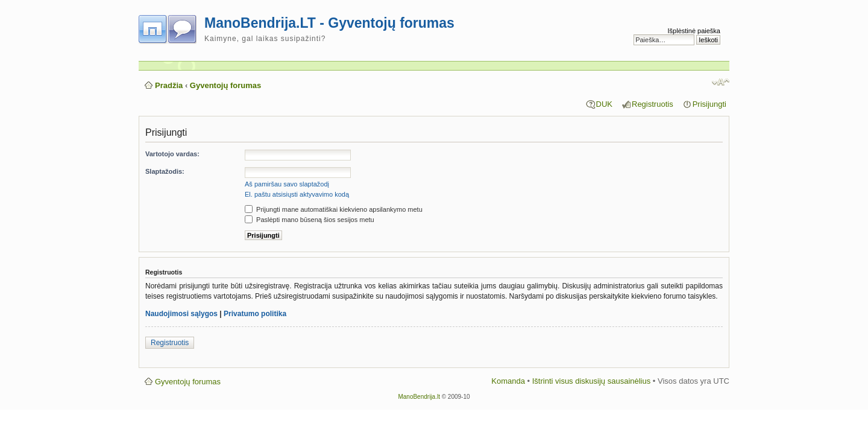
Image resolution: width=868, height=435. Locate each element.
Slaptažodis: (165, 171)
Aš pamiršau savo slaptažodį (287, 184)
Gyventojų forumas (225, 85)
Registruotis (653, 104)
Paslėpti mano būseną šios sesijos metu (310, 220)
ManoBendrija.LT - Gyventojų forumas (329, 23)
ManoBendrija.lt (419, 397)
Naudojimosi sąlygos (181, 314)
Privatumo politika (255, 314)
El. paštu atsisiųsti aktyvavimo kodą (297, 194)
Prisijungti (709, 104)
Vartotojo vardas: (172, 154)
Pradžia (169, 85)
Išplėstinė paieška (694, 31)
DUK (604, 104)
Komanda (508, 381)
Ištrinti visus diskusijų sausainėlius (592, 381)
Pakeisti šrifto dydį (721, 82)
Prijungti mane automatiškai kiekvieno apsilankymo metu (334, 209)
